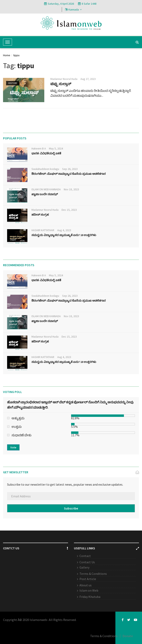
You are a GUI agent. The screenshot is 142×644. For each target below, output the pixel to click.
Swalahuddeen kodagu (45, 169)
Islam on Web (89, 590)
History (13, 83)
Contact (85, 556)
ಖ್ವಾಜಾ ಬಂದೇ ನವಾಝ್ (45, 194)
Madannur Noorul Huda (64, 79)
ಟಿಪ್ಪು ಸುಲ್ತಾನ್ (61, 84)
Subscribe (71, 508)
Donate (128, 636)
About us (86, 585)
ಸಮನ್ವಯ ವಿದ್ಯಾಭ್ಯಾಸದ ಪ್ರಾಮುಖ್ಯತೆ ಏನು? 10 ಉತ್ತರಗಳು (64, 235)
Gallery (84, 567)
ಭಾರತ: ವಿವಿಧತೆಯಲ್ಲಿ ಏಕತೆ (46, 153)
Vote (13, 447)
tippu (16, 55)
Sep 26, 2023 (70, 169)
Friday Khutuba (90, 597)
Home (7, 55)
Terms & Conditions (93, 574)
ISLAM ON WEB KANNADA (46, 189)
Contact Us (87, 562)
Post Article (88, 579)
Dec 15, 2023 (69, 210)
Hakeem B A (39, 148)
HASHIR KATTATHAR (43, 230)
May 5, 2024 (56, 148)
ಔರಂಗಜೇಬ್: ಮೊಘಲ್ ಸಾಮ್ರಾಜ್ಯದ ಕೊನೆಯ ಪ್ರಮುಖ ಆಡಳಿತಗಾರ (69, 174)
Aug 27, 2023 (88, 79)
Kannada (73, 10)
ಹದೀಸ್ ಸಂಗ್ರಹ (40, 215)
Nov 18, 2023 (71, 189)
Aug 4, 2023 (64, 230)
